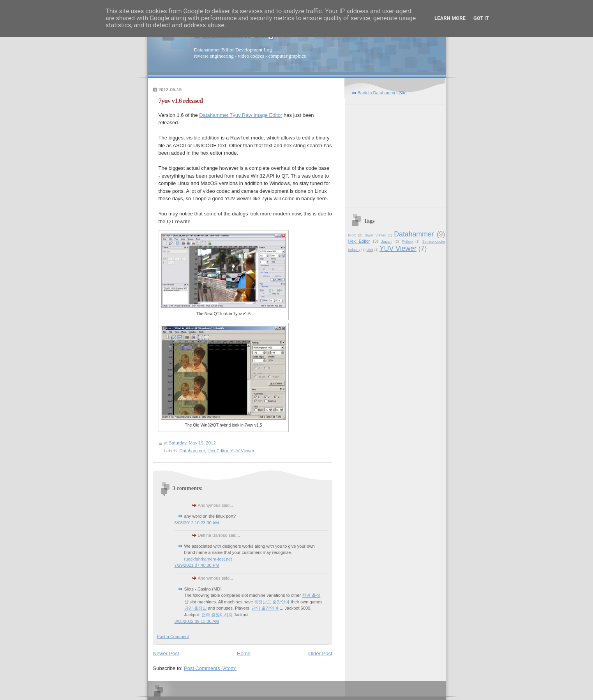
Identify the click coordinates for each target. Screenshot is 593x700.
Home (244, 653)
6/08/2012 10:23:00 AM (197, 523)
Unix (370, 250)
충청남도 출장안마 (272, 602)
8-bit (352, 235)
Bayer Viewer (375, 235)
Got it (481, 18)
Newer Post (166, 653)
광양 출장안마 (265, 608)
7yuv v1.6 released (181, 101)
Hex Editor (218, 451)
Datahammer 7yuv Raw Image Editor (241, 115)
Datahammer (192, 451)
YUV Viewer (242, 451)
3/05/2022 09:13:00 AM (197, 621)
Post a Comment (173, 637)
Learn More (450, 18)
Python (408, 242)
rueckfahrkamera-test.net (208, 559)
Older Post (320, 653)
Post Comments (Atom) (210, 668)
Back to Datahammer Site (382, 93)
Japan (386, 241)
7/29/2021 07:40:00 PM (197, 565)
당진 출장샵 (196, 608)
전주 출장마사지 (217, 615)
